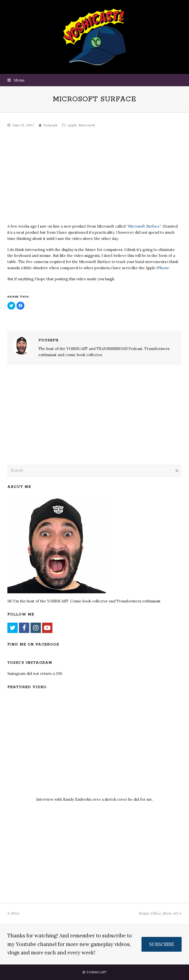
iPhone (163, 268)
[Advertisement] (42, 421)
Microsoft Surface (144, 226)
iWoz (13, 913)
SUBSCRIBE (162, 944)
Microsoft (87, 125)
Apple (72, 125)
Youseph (50, 125)
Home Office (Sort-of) (160, 913)
